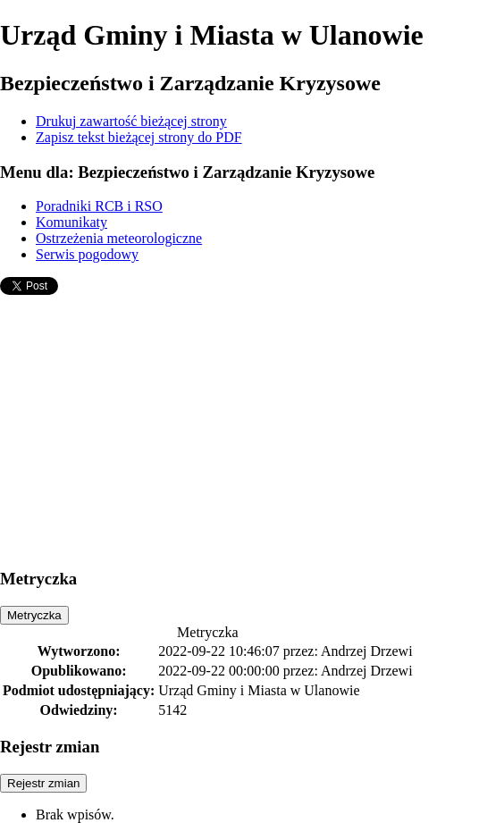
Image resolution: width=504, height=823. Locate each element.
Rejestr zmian (43, 783)
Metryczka (34, 615)
